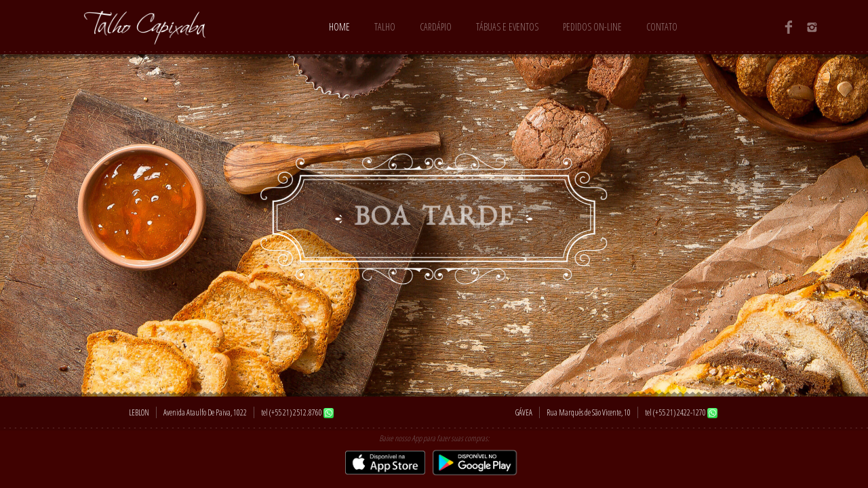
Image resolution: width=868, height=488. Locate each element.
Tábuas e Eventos (507, 27)
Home (339, 27)
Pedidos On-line (592, 27)
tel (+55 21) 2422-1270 (675, 412)
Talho (385, 27)
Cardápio (436, 27)
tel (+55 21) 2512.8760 (292, 412)
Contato (662, 27)
